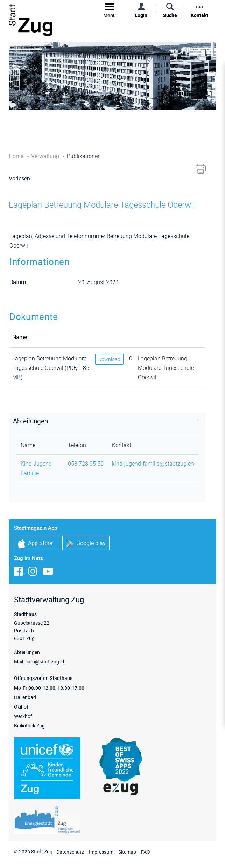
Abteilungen (27, 652)
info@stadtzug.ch (46, 662)
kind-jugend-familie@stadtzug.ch (153, 464)
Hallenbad (25, 697)
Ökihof (21, 707)
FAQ (146, 852)
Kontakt (199, 15)
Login (141, 15)
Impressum (101, 852)
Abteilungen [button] (30, 421)
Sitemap (127, 852)
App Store (35, 544)
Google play (86, 543)
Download (109, 359)
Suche (170, 15)
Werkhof (23, 716)
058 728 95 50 (86, 464)
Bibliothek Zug (29, 726)
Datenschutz (70, 852)
